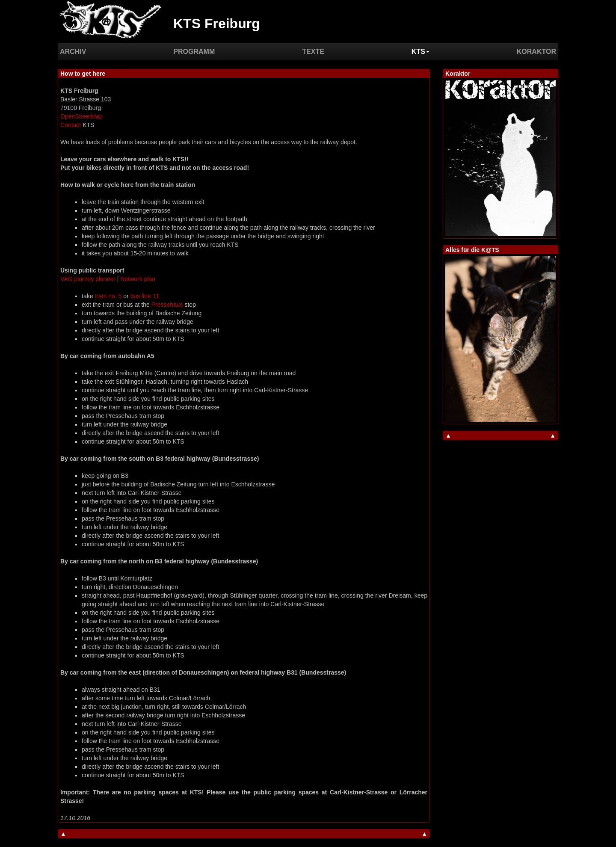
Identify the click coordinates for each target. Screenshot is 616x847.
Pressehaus (167, 305)
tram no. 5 (108, 296)
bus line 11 (145, 296)
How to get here (83, 74)
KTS (421, 52)
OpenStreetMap (81, 116)
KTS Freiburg (217, 24)
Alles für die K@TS (472, 250)
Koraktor (536, 52)
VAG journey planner (88, 279)
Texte (313, 52)
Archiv (73, 52)
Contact (71, 125)
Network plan (138, 279)
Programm (194, 52)
